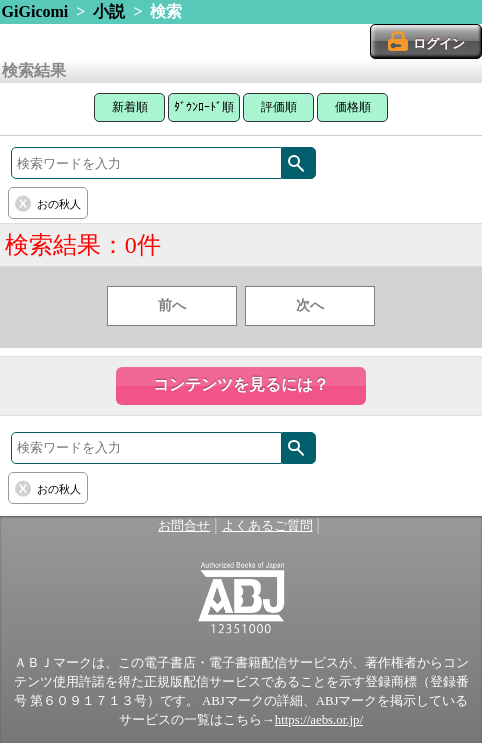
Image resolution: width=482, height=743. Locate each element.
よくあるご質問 (267, 526)
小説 (109, 11)
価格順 (353, 107)
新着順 (130, 107)
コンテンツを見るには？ (241, 384)
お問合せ (184, 526)
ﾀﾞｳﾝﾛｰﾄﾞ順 (204, 107)
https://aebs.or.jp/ (319, 720)
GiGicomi (35, 11)
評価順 (279, 107)
